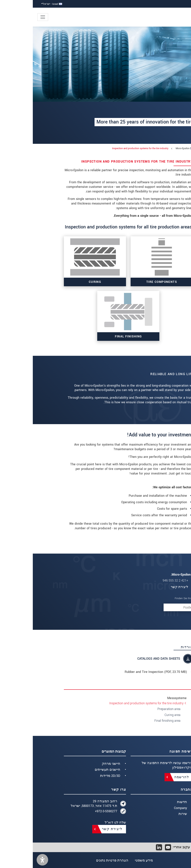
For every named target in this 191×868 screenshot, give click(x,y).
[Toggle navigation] (10, 17)
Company (148, 808)
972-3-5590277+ (73, 811)
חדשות (149, 802)
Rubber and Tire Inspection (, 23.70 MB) (123, 672)
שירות (150, 814)
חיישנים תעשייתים (75, 770)
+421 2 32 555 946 (143, 580)
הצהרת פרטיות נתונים (79, 860)
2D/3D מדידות (77, 776)
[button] (10, 860)
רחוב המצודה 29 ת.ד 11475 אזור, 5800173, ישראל (61, 804)
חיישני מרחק (78, 764)
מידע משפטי (111, 860)
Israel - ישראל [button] (20, 4)
